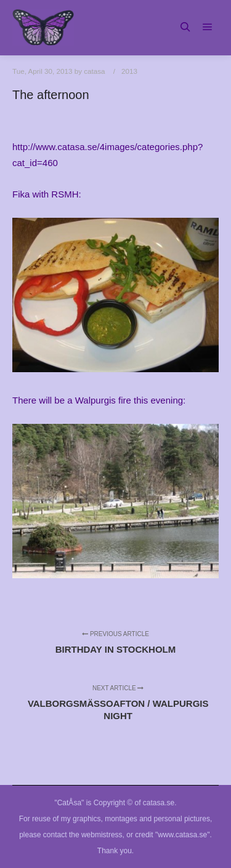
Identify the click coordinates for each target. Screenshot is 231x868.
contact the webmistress (83, 835)
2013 (129, 71)
